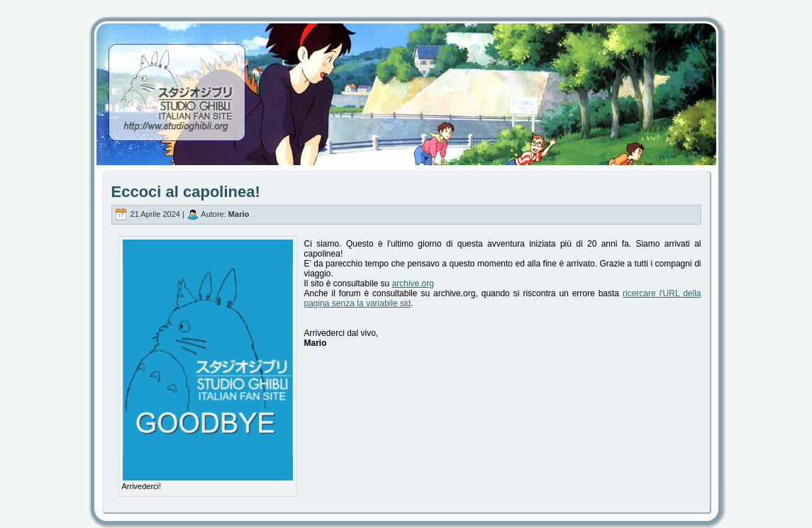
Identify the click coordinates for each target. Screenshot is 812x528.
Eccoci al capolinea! (186, 192)
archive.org (413, 283)
